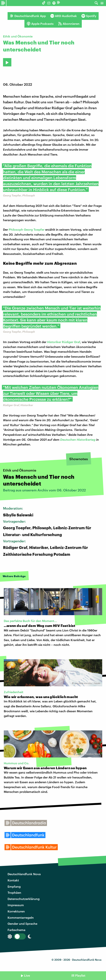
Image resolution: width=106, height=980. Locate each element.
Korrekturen (16, 911)
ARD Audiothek (64, 16)
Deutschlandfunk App (28, 16)
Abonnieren (69, 24)
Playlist (80, 975)
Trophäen (14, 892)
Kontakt (13, 880)
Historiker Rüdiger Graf (64, 342)
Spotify (89, 16)
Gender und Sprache (22, 924)
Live (27, 975)
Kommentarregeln (21, 917)
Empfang (14, 886)
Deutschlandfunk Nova (24, 874)
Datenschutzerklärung (24, 899)
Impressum (16, 905)
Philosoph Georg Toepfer (27, 229)
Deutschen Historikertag (78, 439)
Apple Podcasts (40, 24)
